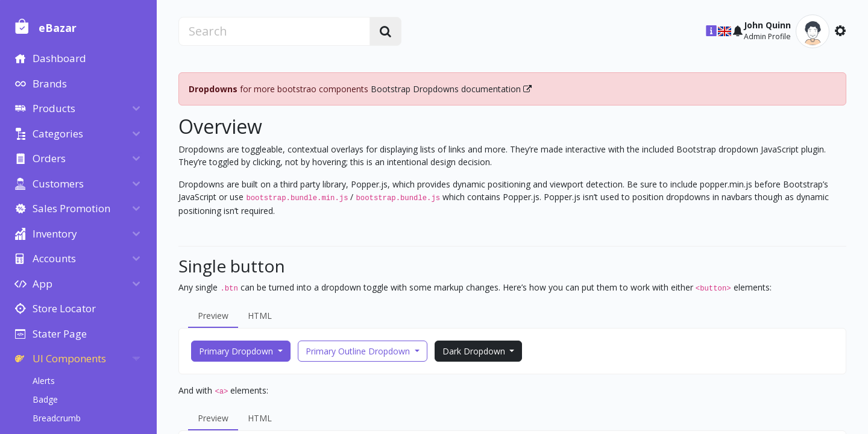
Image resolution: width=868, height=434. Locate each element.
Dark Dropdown (489, 351)
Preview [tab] (228, 316)
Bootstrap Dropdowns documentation (466, 89)
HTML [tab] (275, 316)
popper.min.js (741, 184)
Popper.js (384, 184)
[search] (287, 31)
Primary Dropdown (252, 351)
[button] (725, 31)
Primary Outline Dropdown (374, 351)
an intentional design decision (448, 162)
